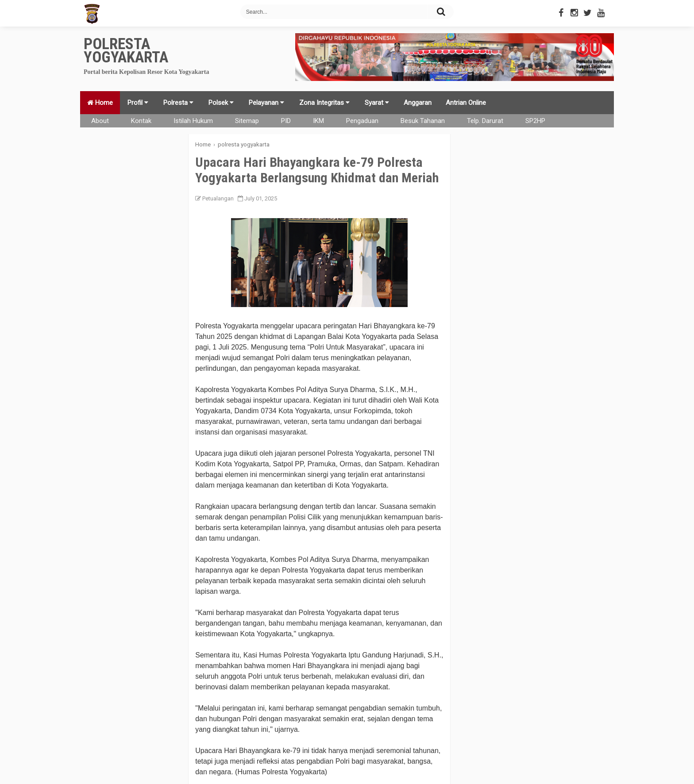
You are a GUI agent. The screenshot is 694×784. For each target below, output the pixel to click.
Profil (138, 103)
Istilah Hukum (193, 121)
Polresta (178, 103)
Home (100, 103)
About (100, 121)
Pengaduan (362, 121)
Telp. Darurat (485, 121)
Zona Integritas (324, 103)
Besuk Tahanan (423, 121)
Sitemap (247, 121)
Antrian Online (466, 103)
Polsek (221, 103)
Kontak (141, 121)
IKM (318, 121)
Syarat (377, 103)
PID (286, 121)
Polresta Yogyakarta (126, 51)
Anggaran (418, 103)
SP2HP (535, 121)
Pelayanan (266, 103)
